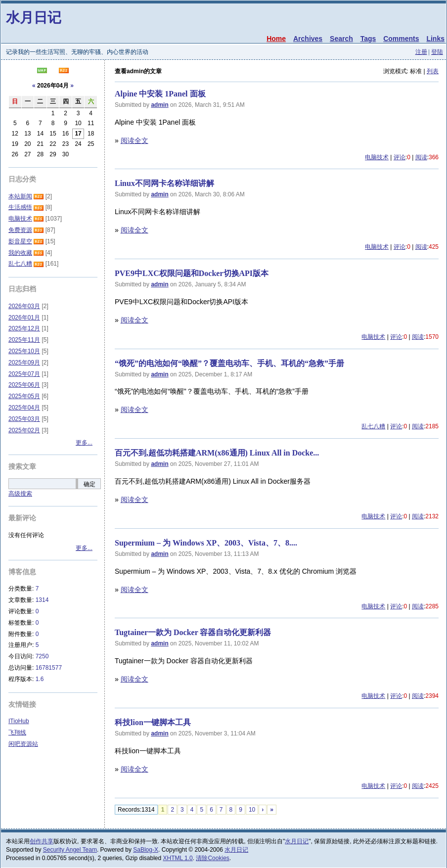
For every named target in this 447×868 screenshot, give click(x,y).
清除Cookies (212, 858)
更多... (84, 443)
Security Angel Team (70, 850)
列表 (433, 71)
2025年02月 (24, 430)
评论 (400, 157)
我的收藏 (20, 253)
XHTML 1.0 (178, 858)
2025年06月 (24, 385)
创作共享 (42, 841)
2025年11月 (24, 340)
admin (159, 105)
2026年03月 (24, 306)
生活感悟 (20, 207)
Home (276, 39)
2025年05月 (24, 396)
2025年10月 (24, 351)
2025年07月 (24, 374)
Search (341, 39)
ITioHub (19, 721)
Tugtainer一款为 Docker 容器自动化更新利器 (193, 632)
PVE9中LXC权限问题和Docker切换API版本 (192, 273)
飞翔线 (17, 732)
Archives (308, 39)
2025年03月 (24, 419)
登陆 (437, 52)
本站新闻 (20, 196)
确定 (89, 484)
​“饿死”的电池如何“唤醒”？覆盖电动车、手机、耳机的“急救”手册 (229, 363)
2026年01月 (24, 318)
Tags (368, 39)
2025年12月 (24, 328)
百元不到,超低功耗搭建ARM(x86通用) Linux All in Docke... (217, 453)
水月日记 (34, 18)
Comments (401, 39)
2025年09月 (24, 363)
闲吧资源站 (23, 744)
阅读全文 (134, 140)
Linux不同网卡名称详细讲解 (164, 183)
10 (252, 810)
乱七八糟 (373, 426)
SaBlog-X (146, 850)
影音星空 (20, 241)
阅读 (421, 157)
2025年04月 (24, 408)
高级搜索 (20, 494)
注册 (421, 52)
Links (435, 39)
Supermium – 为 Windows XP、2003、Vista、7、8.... (206, 543)
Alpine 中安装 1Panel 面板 (160, 94)
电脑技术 (377, 157)
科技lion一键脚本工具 (153, 722)
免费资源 (20, 230)
